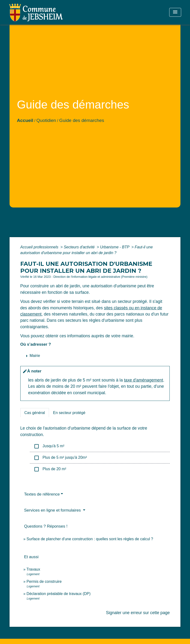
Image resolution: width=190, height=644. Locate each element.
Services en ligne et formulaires (53, 510)
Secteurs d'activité (80, 247)
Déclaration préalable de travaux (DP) (59, 594)
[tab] (35, 413)
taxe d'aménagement (144, 380)
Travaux (33, 569)
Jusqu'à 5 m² (49, 446)
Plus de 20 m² (50, 469)
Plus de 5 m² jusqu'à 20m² (60, 458)
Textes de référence (42, 494)
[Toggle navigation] (175, 12)
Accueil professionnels (40, 247)
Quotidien (46, 120)
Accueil (25, 120)
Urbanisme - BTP (115, 247)
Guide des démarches (82, 120)
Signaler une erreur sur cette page (138, 613)
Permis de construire (44, 581)
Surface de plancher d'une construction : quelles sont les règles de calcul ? (90, 539)
